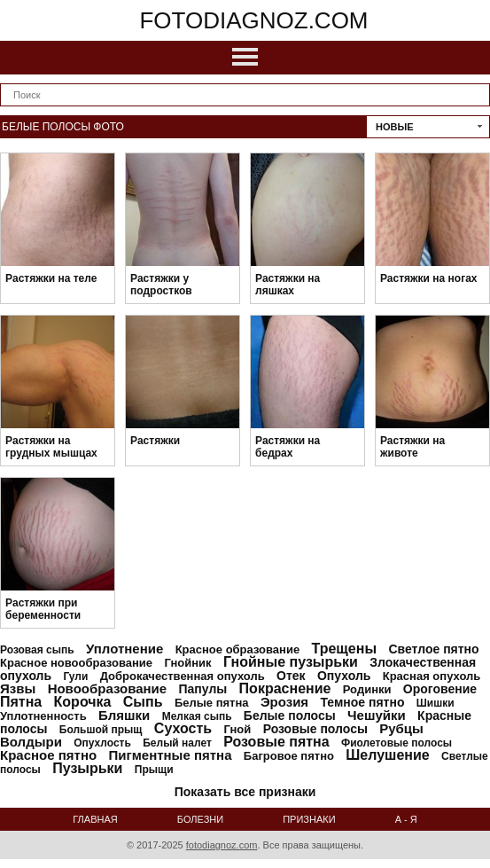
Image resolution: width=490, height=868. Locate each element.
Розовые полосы (315, 729)
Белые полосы (290, 716)
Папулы (203, 689)
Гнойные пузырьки (291, 662)
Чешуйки (377, 715)
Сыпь (143, 702)
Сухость (183, 728)
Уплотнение (124, 649)
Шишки (436, 703)
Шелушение (387, 755)
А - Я (406, 819)
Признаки (309, 819)
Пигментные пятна (170, 755)
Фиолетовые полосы (397, 743)
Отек (291, 676)
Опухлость (102, 743)
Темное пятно (362, 702)
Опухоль (344, 676)
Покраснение (285, 688)
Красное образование (237, 649)
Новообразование (108, 688)
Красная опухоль (432, 676)
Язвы (18, 688)
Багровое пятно (289, 756)
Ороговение (440, 689)
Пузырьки (87, 768)
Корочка (83, 702)
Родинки (367, 689)
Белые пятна (212, 703)
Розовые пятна (276, 742)
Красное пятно (48, 755)
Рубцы (401, 728)
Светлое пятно (433, 649)
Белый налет (177, 743)
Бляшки (124, 715)
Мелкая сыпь (197, 716)
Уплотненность (43, 716)
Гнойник (187, 663)
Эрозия (284, 702)
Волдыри (31, 742)
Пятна (21, 702)
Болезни (200, 819)
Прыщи (154, 770)
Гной (237, 729)
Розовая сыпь (37, 650)
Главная (95, 819)
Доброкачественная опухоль (183, 676)
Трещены (344, 649)
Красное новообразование (76, 663)
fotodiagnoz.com (253, 20)
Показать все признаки (245, 792)
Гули (75, 676)
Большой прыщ (101, 730)
